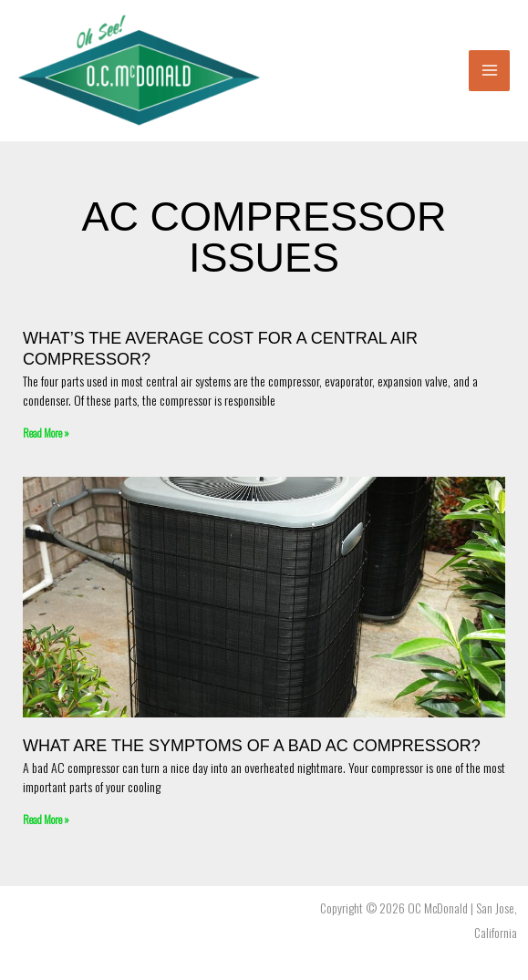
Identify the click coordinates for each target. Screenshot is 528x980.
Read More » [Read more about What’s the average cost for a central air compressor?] (46, 433)
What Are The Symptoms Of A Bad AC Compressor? (252, 746)
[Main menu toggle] (489, 71)
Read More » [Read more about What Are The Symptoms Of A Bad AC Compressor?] (46, 819)
